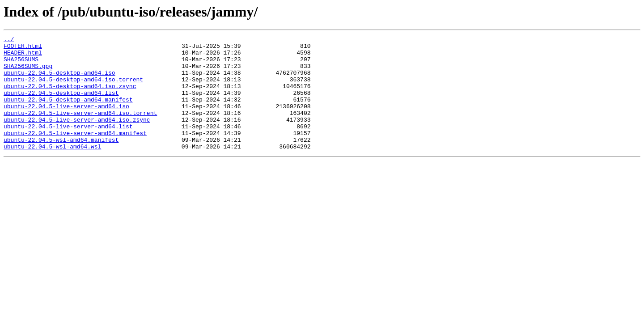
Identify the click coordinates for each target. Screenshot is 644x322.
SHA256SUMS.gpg (28, 72)
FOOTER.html (23, 48)
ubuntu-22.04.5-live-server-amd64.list (68, 145)
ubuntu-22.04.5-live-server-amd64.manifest (75, 153)
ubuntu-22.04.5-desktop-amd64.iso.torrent (73, 89)
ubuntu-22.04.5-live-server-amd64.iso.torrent (80, 129)
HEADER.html (23, 56)
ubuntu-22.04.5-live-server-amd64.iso (66, 121)
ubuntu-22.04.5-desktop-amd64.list (61, 105)
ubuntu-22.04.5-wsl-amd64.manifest (61, 161)
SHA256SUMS (21, 64)
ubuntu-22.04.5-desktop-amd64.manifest (68, 113)
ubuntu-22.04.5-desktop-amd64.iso (59, 80)
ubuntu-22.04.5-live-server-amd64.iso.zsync (77, 137)
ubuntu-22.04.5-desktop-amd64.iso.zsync (70, 97)
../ (9, 40)
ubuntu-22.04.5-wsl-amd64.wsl (52, 169)
